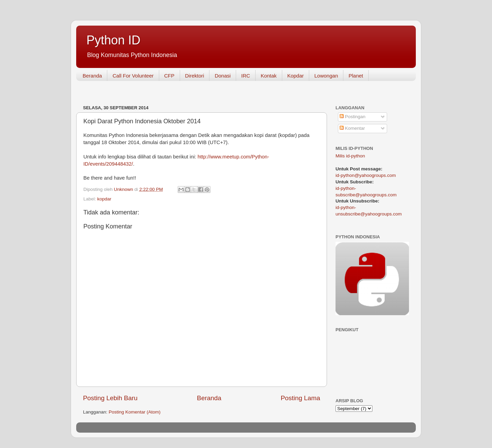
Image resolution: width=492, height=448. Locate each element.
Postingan (353, 117)
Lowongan (326, 76)
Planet (356, 76)
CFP (169, 76)
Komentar (352, 128)
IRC (246, 76)
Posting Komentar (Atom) (135, 412)
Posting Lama (300, 398)
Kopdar (296, 76)
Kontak (269, 76)
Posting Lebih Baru (110, 398)
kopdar (104, 199)
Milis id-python (350, 156)
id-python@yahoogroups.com (366, 175)
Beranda (92, 76)
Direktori (195, 76)
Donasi (223, 76)
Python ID (113, 40)
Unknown (124, 189)
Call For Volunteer (133, 76)
